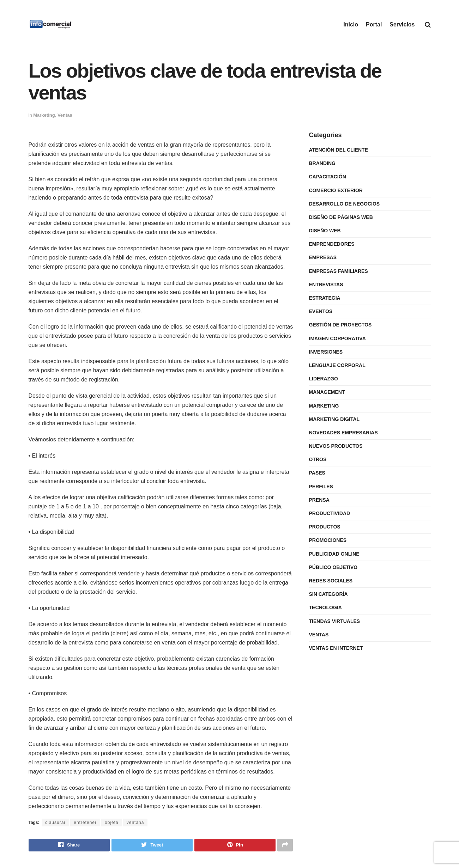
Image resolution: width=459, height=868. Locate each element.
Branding (322, 163)
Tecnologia (325, 607)
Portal (374, 25)
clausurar (55, 823)
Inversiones (326, 352)
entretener (85, 823)
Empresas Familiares (339, 271)
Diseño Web (325, 231)
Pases (317, 473)
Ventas (65, 115)
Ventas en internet (336, 648)
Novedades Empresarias (343, 433)
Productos (325, 527)
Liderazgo (324, 379)
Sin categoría (328, 594)
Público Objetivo (333, 567)
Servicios (402, 25)
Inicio (351, 25)
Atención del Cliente (339, 150)
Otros (318, 459)
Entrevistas (326, 285)
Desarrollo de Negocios (345, 204)
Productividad (330, 513)
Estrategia (325, 298)
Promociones (328, 540)
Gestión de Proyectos (340, 325)
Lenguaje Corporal (337, 365)
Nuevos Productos (336, 446)
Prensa (319, 500)
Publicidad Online (334, 554)
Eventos (321, 311)
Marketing (44, 115)
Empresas (323, 257)
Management (327, 392)
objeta (112, 823)
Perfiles (321, 487)
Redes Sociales (331, 581)
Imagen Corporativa (337, 338)
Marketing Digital (334, 419)
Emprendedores (332, 244)
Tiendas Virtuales (335, 621)
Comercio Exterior (336, 190)
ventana (135, 823)
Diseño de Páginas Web (341, 217)
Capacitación (328, 177)
